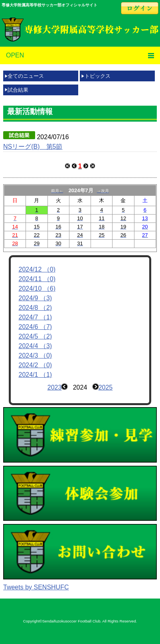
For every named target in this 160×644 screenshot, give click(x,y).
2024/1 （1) (36, 375)
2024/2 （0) (36, 365)
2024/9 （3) (36, 298)
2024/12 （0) (37, 269)
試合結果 (18, 90)
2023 (55, 387)
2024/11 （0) (37, 279)
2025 (106, 387)
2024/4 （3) (36, 346)
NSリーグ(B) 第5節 (33, 147)
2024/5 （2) (36, 336)
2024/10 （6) (37, 289)
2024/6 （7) (36, 327)
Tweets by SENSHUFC (36, 587)
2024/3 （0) (36, 355)
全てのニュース (26, 76)
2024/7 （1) (36, 317)
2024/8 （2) (36, 308)
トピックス (98, 76)
